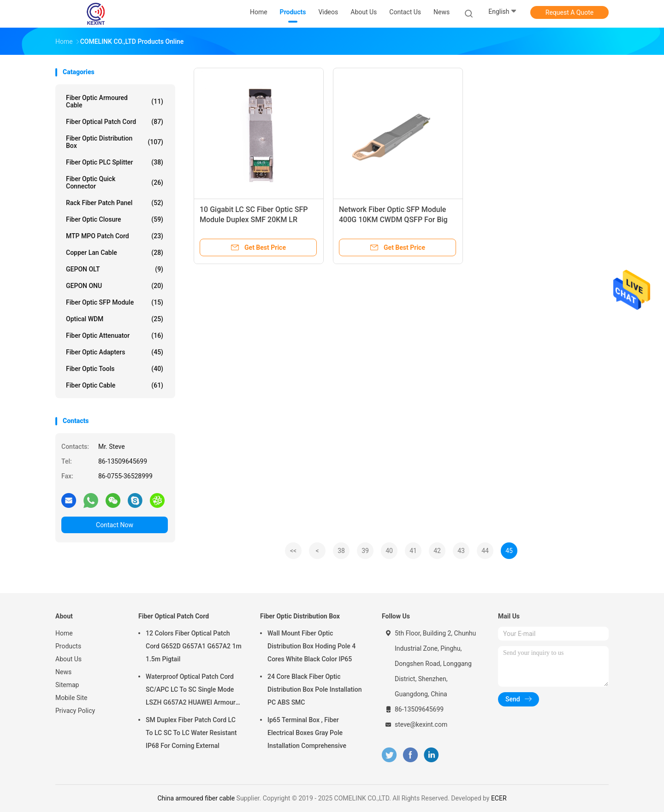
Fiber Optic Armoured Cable (115, 101)
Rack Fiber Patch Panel (115, 203)
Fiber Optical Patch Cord (115, 122)
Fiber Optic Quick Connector (115, 182)
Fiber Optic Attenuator (115, 335)
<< (293, 551)
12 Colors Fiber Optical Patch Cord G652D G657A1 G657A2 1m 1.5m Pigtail (194, 646)
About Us (68, 659)
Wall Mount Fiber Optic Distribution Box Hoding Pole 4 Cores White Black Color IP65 (311, 646)
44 (485, 551)
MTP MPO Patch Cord (115, 236)
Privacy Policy (75, 711)
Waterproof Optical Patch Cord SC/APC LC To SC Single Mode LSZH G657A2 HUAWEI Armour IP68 (191, 691)
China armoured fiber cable (196, 798)
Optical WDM (115, 319)
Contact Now (115, 525)
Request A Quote (569, 12)
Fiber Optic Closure (115, 219)
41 (413, 551)
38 (341, 551)
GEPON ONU (115, 286)
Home (64, 633)
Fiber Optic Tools (115, 369)
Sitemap (67, 685)
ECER (499, 798)
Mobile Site (71, 698)
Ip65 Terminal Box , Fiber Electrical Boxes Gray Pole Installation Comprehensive (307, 733)
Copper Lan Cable (115, 253)
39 (365, 551)
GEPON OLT (115, 269)
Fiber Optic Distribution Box (115, 142)
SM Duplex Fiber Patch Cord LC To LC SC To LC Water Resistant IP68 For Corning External (191, 733)
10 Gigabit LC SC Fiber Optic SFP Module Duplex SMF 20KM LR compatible (254, 220)
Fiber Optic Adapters (115, 352)
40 (389, 551)
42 (437, 551)
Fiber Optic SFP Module (115, 302)
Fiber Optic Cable (115, 385)
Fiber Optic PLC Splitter (115, 162)
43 (461, 551)
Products (68, 646)
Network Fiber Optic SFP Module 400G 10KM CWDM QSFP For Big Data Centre (393, 220)
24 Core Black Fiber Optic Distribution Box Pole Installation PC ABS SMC (315, 689)
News (63, 672)
